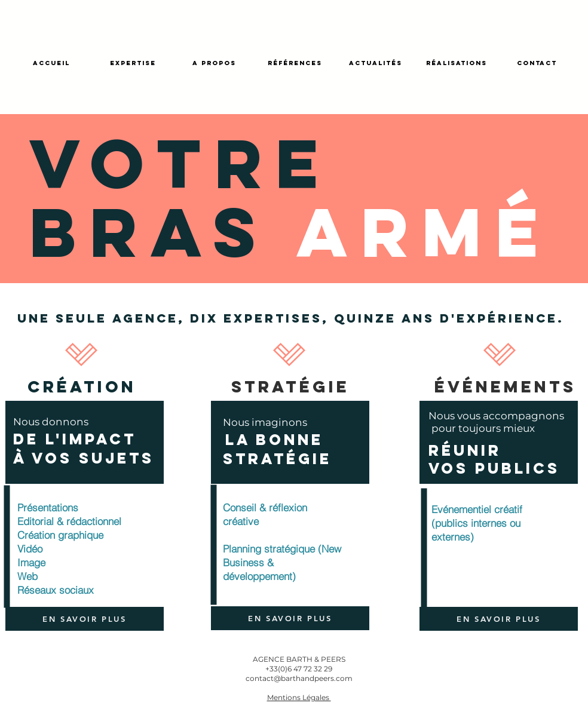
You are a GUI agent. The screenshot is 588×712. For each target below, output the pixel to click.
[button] (299, 697)
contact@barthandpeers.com (299, 678)
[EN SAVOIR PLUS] (85, 619)
